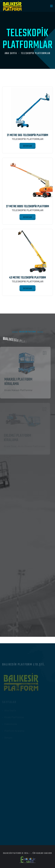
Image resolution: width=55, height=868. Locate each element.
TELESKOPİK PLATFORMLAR (36, 53)
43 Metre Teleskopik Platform (27, 278)
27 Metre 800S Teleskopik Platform (27, 206)
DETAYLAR (27, 146)
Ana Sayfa (11, 53)
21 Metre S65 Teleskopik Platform (27, 135)
